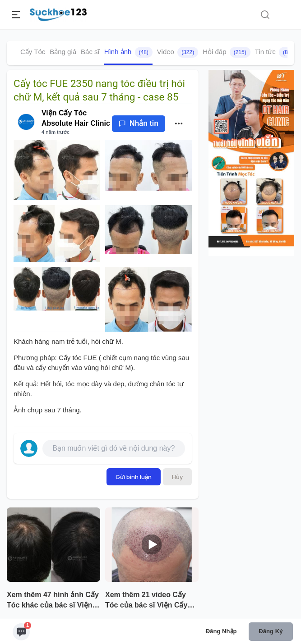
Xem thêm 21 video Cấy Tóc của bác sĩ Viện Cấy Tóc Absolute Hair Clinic (147, 601)
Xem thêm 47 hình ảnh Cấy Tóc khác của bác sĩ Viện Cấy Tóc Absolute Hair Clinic (53, 601)
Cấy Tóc (33, 52)
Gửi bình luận (134, 477)
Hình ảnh (128, 52)
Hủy (177, 477)
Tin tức (276, 52)
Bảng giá (63, 52)
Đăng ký (271, 631)
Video (178, 52)
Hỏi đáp (227, 52)
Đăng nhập (221, 631)
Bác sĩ (90, 52)
